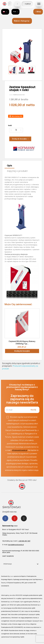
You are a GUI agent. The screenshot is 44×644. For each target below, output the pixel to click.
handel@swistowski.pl (16, 545)
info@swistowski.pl (20, 450)
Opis (10, 166)
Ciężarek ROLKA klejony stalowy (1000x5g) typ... (22, 342)
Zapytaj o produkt (17, 171)
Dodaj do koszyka (22, 351)
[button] (38, 12)
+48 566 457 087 (24, 541)
